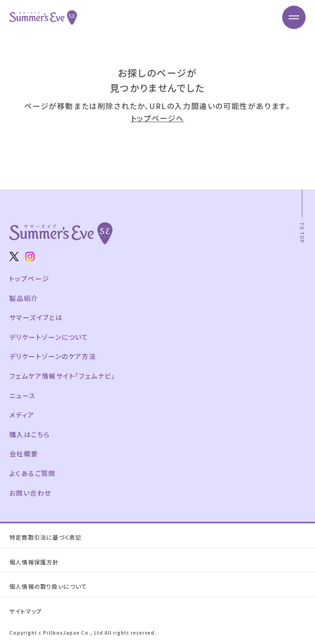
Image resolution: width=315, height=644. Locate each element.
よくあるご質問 (33, 473)
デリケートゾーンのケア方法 (53, 356)
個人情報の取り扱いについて (48, 586)
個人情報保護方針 (34, 562)
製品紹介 (24, 298)
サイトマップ (26, 611)
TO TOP (302, 233)
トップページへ (157, 118)
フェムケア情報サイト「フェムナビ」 (62, 376)
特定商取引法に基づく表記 (45, 537)
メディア (22, 415)
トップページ (29, 278)
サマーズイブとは (36, 317)
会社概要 (24, 454)
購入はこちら (30, 434)
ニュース (23, 395)
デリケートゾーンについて (49, 337)
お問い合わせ (30, 493)
